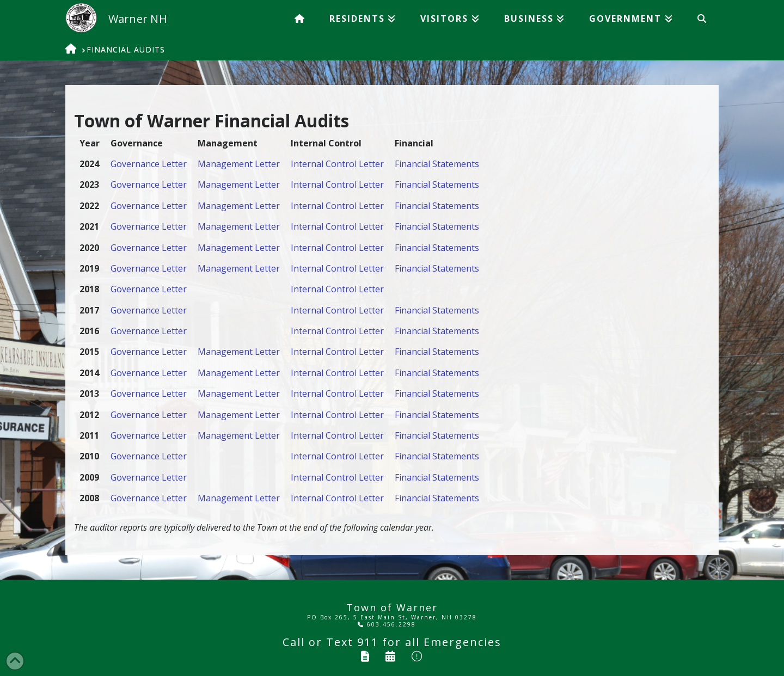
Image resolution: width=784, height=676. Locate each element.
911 (368, 642)
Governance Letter (149, 164)
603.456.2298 (387, 624)
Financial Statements (437, 164)
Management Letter (239, 164)
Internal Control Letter (337, 164)
